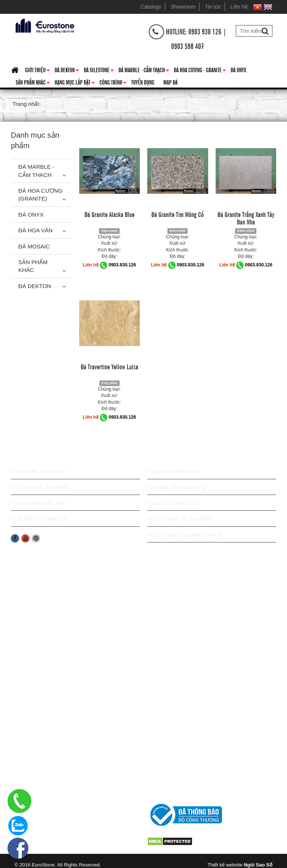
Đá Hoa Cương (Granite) (40, 195)
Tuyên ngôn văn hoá (38, 503)
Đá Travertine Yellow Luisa (109, 366)
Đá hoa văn (36, 230)
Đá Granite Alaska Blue (109, 214)
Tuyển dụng (143, 82)
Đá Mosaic (34, 246)
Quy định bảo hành (173, 503)
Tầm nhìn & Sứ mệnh (39, 487)
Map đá (170, 82)
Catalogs (151, 7)
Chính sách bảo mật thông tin (185, 534)
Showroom (183, 7)
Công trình (113, 83)
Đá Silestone (99, 71)
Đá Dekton (67, 71)
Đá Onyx (238, 70)
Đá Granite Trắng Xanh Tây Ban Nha (246, 218)
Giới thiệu (38, 71)
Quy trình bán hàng (173, 471)
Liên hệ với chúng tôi (38, 518)
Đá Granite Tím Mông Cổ (178, 214)
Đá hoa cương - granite (200, 71)
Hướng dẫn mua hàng (176, 487)
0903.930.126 (122, 265)
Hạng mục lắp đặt (75, 83)
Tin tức (213, 7)
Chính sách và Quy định (179, 518)
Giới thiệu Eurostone (38, 471)
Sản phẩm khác (33, 83)
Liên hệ (239, 7)
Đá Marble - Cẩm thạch (144, 71)
